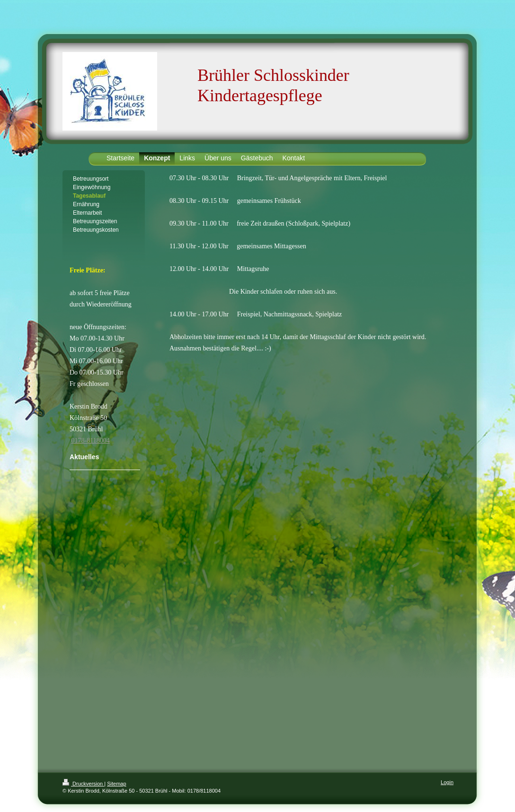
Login (447, 782)
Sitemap (116, 784)
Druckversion (83, 784)
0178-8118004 (91, 441)
